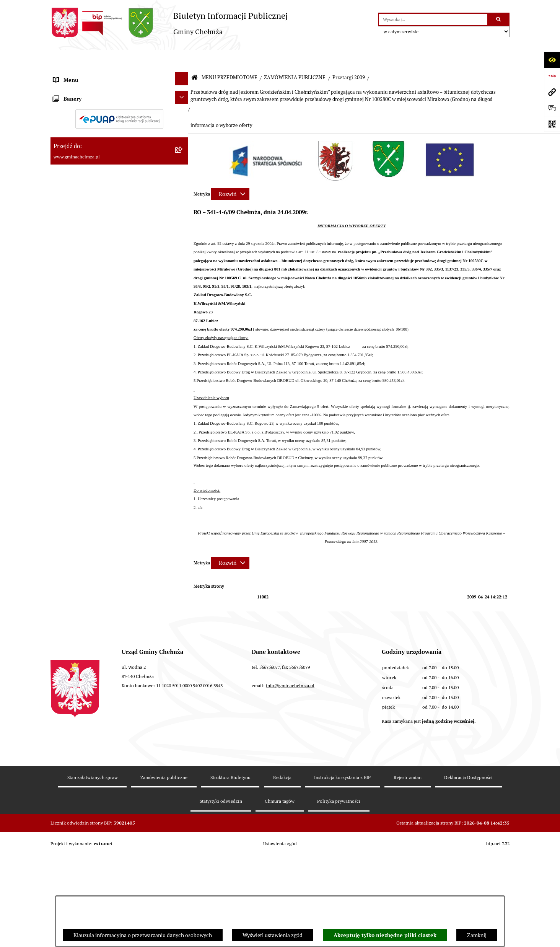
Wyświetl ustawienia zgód (273, 935)
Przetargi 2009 (349, 58)
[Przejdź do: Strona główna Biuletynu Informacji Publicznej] (195, 58)
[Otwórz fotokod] (552, 124)
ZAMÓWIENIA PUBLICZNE (295, 58)
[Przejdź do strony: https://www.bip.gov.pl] (552, 76)
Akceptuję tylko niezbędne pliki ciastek (385, 935)
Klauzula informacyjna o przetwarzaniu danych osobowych (143, 935)
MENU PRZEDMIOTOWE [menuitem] (82, 77)
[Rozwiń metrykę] (230, 174)
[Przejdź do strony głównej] (169, 23)
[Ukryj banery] (182, 706)
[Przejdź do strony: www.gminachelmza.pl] (552, 92)
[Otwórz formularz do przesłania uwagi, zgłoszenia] (552, 108)
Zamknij (477, 935)
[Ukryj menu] (182, 59)
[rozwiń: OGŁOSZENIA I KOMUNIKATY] (183, 96)
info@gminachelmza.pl (290, 847)
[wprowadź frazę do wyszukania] (433, 19)
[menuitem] (119, 97)
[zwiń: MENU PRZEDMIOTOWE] (183, 75)
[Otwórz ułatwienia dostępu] (552, 60)
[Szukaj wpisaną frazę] (499, 19)
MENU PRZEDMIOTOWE (230, 58)
